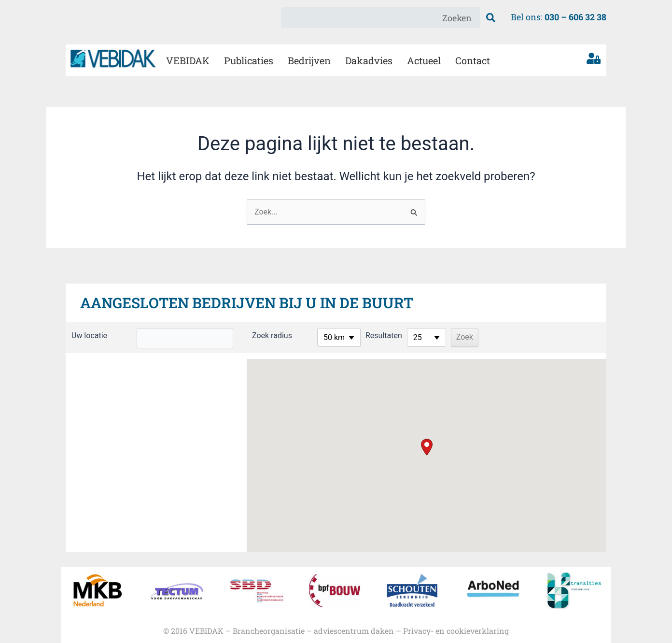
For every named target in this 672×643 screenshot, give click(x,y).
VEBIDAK (188, 60)
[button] (427, 447)
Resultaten (370, 336)
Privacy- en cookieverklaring (456, 631)
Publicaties (249, 60)
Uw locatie (89, 336)
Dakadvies (369, 60)
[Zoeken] (491, 18)
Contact (473, 60)
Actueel (424, 60)
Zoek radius (258, 336)
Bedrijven (309, 60)
